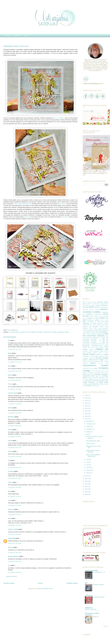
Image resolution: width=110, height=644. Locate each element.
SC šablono (63, 204)
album (84, 304)
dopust (103, 325)
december (90, 421)
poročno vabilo (99, 361)
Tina (9, 565)
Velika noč (96, 617)
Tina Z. (10, 384)
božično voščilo (94, 310)
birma (101, 307)
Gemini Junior (104, 327)
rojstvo (96, 368)
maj (88, 462)
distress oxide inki (92, 325)
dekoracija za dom (89, 323)
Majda (10, 353)
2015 (86, 479)
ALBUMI (17, 36)
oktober (89, 426)
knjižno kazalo (91, 332)
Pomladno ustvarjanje (89, 358)
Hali (9, 460)
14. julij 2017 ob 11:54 (15, 514)
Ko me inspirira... (102, 332)
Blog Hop (106, 307)
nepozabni (65, 217)
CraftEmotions (98, 314)
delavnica (100, 323)
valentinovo (88, 381)
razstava (101, 363)
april (88, 465)
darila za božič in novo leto (93, 322)
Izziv (101, 330)
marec (89, 467)
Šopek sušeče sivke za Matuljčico (93, 451)
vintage (85, 382)
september (90, 429)
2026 (86, 395)
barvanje (98, 305)
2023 (86, 403)
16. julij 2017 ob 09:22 (15, 525)
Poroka (106, 361)
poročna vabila (87, 360)
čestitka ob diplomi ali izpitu (96, 316)
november (90, 424)
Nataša (10, 375)
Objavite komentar (11, 576)
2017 (86, 419)
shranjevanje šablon (100, 371)
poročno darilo (91, 362)
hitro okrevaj (93, 328)
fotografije (95, 327)
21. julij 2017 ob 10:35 (15, 572)
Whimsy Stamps (104, 384)
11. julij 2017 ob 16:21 (15, 349)
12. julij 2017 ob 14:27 (15, 467)
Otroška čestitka (89, 354)
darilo (107, 322)
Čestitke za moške (93, 320)
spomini (27, 217)
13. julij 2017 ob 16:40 (15, 505)
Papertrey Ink (99, 354)
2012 (86, 486)
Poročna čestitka (102, 358)
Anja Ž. (10, 482)
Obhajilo (101, 351)
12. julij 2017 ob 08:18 (15, 426)
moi (9, 340)
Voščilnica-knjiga (87, 384)
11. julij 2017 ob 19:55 (15, 404)
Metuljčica (11, 417)
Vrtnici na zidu (90, 444)
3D (84, 302)
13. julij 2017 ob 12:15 (15, 496)
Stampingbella (90, 373)
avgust (89, 432)
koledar (84, 334)
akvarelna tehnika (14, 332)
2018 (86, 416)
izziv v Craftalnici (59, 118)
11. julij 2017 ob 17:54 (15, 371)
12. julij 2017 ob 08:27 (15, 437)
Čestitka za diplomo (98, 585)
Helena (10, 430)
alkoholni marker (99, 304)
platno (96, 356)
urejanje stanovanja (93, 378)
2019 (86, 414)
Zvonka (10, 451)
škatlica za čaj (91, 374)
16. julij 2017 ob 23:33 (15, 552)
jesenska (106, 330)
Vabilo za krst (93, 379)
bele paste (28, 204)
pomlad (106, 356)
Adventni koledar (92, 302)
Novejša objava (9, 583)
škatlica (85, 374)
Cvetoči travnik (13, 393)
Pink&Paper (86, 356)
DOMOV (8, 36)
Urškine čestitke (13, 529)
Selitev (93, 371)
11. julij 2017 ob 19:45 (15, 389)
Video (107, 381)
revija (107, 363)
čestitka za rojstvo (93, 318)
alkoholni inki (90, 304)
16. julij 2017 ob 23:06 (15, 543)
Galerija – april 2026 (91, 609)
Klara (10, 366)
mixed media (99, 347)
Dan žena (106, 320)
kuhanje (89, 334)
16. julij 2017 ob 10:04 (15, 534)
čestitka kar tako (25, 332)
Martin (107, 345)
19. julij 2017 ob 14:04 (15, 562)
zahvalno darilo (96, 386)
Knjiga (84, 332)
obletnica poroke (92, 353)
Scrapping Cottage (63, 332)
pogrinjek (101, 356)
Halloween (86, 328)
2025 (86, 398)
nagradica (91, 349)
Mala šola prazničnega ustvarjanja (95, 335)
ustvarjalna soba (104, 378)
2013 (86, 484)
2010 (86, 492)
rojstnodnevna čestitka (50, 332)
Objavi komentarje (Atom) (45, 589)
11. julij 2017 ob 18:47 (15, 380)
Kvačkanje (94, 334)
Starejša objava (72, 583)
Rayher (41, 332)
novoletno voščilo (88, 351)
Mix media (91, 347)
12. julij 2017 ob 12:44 (15, 447)
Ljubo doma (101, 334)
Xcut (84, 386)
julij (88, 434)
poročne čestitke (98, 360)
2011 (86, 489)
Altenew (106, 304)
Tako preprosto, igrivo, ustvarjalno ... (92, 614)
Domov (40, 583)
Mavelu (85, 347)
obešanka (96, 351)
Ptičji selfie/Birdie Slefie (93, 441)
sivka (107, 371)
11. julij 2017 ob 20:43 (15, 413)
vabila (84, 379)
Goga (10, 518)
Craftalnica (89, 314)
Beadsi (91, 307)
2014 (86, 481)
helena (10, 441)
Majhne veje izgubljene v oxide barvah (93, 455)
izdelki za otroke (94, 330)
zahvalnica (88, 386)
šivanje (107, 373)
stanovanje (97, 373)
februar (89, 470)
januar (89, 473)
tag (97, 376)
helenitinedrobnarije (91, 570)
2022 (86, 406)
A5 (86, 302)
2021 (86, 408)
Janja (10, 500)
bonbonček (85, 310)
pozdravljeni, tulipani (99, 597)
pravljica (85, 363)
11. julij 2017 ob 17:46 (15, 362)
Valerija (10, 408)
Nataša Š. (11, 509)
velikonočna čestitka (98, 381)
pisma (92, 356)
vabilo (87, 379)
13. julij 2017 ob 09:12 (15, 487)
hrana (99, 328)
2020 (86, 411)
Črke (101, 320)
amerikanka (86, 305)
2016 (86, 476)
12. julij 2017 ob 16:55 (15, 478)
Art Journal (92, 305)
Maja (9, 491)
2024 (86, 400)
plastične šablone (18, 204)
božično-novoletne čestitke (95, 311)
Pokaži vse (106, 626)
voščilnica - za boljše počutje (98, 382)
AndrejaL (11, 471)
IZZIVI (26, 36)
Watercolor (95, 384)
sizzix (84, 373)
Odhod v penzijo (103, 353)
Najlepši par (34, 332)
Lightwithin (12, 538)
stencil (102, 373)
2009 (86, 494)
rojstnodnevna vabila (88, 368)
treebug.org (89, 595)
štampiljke (98, 374)
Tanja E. (11, 547)
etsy (90, 327)
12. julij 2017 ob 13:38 (15, 456)
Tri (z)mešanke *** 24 (99, 572)
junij (88, 459)
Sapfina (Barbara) (14, 556)
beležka (97, 307)
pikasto (106, 354)
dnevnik (99, 325)
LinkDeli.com (6, 324)
